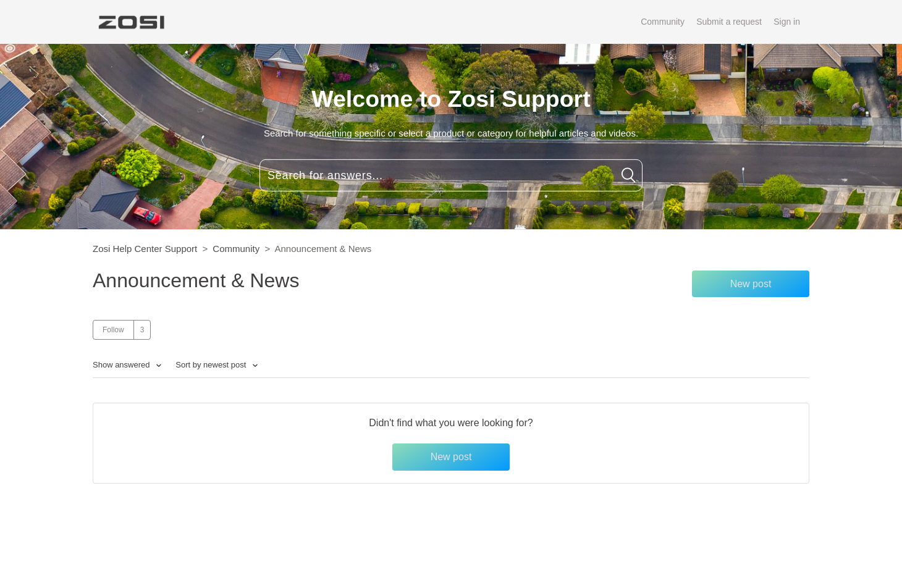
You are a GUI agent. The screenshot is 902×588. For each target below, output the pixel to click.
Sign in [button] (787, 22)
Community (663, 22)
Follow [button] (113, 330)
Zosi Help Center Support (145, 249)
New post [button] (751, 284)
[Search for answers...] (451, 175)
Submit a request (729, 22)
